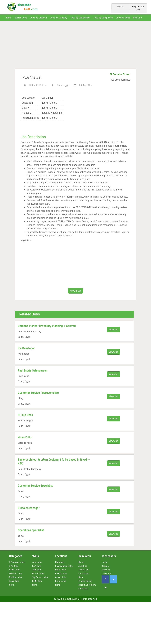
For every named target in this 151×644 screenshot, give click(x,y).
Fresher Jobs (16, 573)
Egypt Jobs (61, 581)
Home (8, 18)
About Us (83, 566)
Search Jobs (21, 18)
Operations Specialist (31, 530)
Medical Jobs (15, 577)
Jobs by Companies (103, 18)
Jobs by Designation (80, 18)
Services (106, 570)
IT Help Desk (25, 415)
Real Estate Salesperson (33, 371)
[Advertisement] (75, 46)
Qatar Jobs (61, 570)
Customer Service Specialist (35, 486)
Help (81, 577)
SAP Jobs (37, 566)
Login (104, 562)
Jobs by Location (39, 18)
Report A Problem (87, 585)
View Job (114, 330)
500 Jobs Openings (120, 80)
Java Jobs (37, 562)
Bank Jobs (14, 581)
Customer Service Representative (38, 393)
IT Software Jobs (17, 562)
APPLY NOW (75, 291)
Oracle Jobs (38, 573)
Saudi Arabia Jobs (64, 566)
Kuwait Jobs (61, 573)
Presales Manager (29, 508)
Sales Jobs (15, 570)
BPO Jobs (14, 566)
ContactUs (83, 589)
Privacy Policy (85, 581)
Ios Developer (26, 348)
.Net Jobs (37, 570)
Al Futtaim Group (120, 74)
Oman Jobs (61, 577)
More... (12, 585)
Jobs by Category (59, 18)
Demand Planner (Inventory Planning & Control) (47, 326)
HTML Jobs (37, 581)
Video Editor (25, 437)
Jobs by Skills (123, 18)
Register (106, 566)
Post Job (137, 18)
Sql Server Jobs (40, 577)
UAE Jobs (60, 562)
